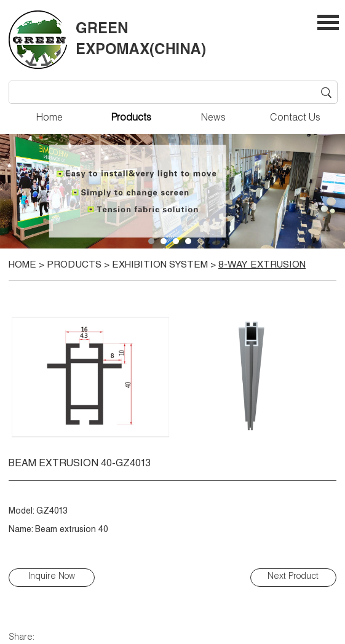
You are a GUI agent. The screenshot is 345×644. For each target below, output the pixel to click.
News (213, 119)
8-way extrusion (262, 265)
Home (50, 119)
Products (131, 119)
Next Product (293, 577)
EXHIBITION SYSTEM (160, 265)
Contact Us (295, 119)
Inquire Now (52, 577)
